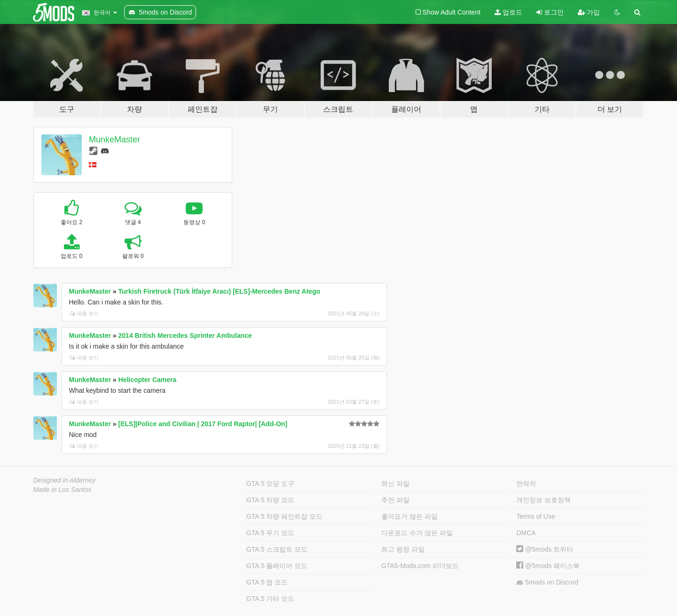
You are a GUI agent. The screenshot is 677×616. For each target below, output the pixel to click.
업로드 (508, 12)
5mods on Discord (547, 582)
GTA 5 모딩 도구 (270, 483)
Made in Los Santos (63, 490)
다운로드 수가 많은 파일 (417, 533)
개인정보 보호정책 (543, 500)
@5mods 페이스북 (548, 566)
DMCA (526, 533)
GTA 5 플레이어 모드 (277, 566)
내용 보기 (84, 313)
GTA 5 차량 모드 (270, 500)
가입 (589, 12)
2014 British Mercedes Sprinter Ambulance (185, 335)
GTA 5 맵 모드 (267, 582)
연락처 (526, 483)
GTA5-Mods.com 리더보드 (420, 566)
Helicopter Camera (148, 380)
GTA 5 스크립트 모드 (277, 549)
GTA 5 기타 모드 (270, 599)
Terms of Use (535, 516)
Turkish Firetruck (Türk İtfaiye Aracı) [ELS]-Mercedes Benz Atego (220, 291)
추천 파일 (395, 500)
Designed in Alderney (65, 480)
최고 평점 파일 (403, 549)
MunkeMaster (114, 140)
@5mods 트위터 (545, 549)
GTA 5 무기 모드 (270, 533)
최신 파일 (395, 483)
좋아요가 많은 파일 (409, 516)
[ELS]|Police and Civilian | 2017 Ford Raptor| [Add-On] (203, 424)
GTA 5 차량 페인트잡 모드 (284, 516)
